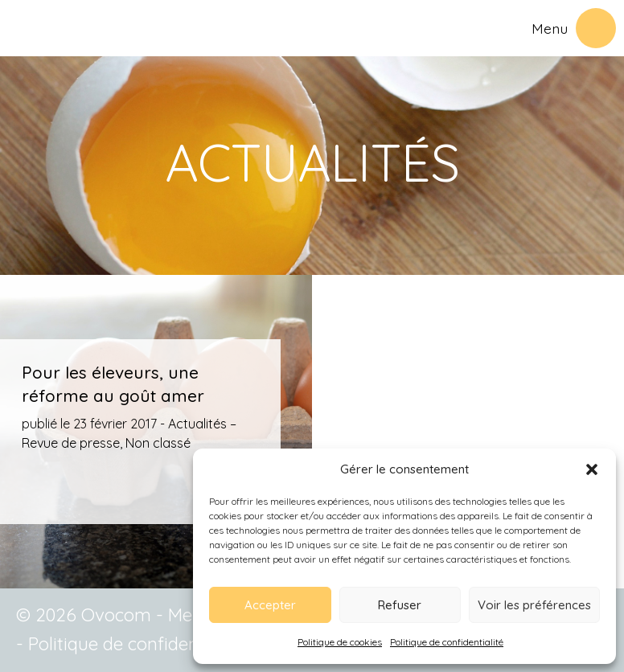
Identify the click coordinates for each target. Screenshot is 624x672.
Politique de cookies (340, 642)
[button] (592, 469)
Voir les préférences (534, 605)
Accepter (270, 605)
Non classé (158, 443)
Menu (550, 28)
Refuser (400, 605)
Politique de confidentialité (447, 642)
